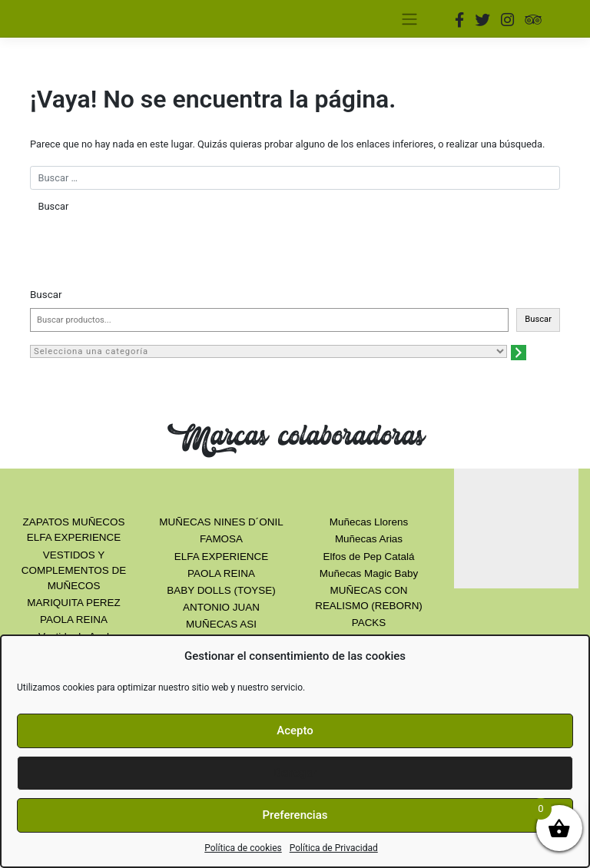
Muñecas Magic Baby (369, 573)
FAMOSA (221, 539)
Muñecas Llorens (369, 522)
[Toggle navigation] (409, 18)
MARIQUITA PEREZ (73, 603)
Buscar (46, 295)
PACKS (369, 623)
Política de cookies (243, 848)
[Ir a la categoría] (519, 353)
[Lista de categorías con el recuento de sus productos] (268, 351)
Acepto (295, 731)
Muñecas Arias (369, 539)
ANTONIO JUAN (221, 607)
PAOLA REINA (74, 620)
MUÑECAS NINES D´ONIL (221, 522)
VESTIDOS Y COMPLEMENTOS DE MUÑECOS (74, 570)
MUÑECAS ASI (221, 624)
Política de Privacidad (334, 848)
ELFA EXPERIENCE (221, 557)
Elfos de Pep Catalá (369, 557)
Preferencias (295, 815)
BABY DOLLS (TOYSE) (221, 590)
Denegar (295, 773)
